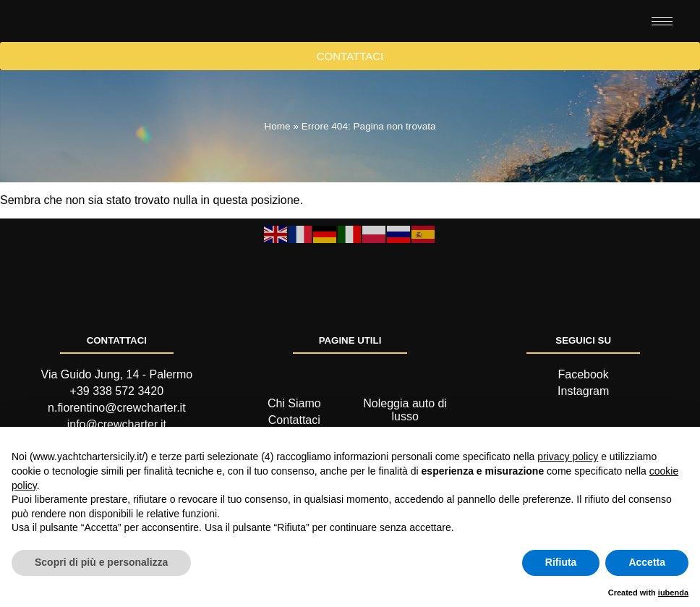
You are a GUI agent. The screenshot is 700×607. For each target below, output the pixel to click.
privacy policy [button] (568, 457)
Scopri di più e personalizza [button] (101, 562)
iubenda (673, 593)
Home (277, 169)
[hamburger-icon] (662, 42)
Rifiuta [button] (561, 562)
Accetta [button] (647, 562)
